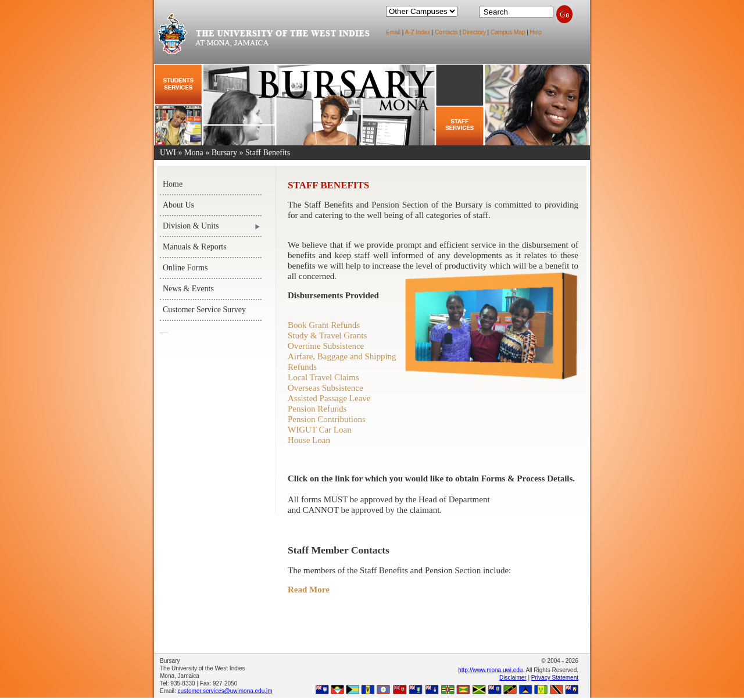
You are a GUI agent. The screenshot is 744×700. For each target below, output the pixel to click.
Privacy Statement (555, 678)
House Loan (309, 440)
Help (536, 32)
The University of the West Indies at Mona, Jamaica (263, 40)
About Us (178, 205)
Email (393, 32)
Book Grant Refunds (324, 325)
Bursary (224, 153)
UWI (168, 153)
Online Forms (185, 268)
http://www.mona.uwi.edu (490, 670)
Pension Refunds (317, 409)
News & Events (188, 289)
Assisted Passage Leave (329, 398)
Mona (194, 153)
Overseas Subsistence (325, 388)
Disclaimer (513, 678)
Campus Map (508, 32)
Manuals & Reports (195, 247)
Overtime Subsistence (326, 346)
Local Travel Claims (323, 377)
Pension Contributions (327, 419)
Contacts (446, 32)
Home (173, 184)
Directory (474, 32)
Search (564, 15)
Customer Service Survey (204, 310)
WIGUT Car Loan (320, 430)
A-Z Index (418, 32)
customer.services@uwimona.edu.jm (225, 691)
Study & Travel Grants (327, 335)
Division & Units (191, 226)
